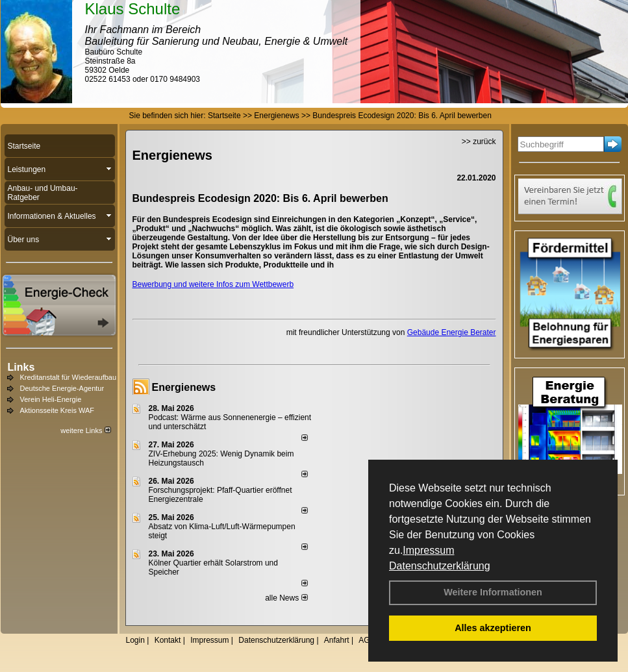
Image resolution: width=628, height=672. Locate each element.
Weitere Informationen (493, 592)
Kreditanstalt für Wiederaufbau (69, 377)
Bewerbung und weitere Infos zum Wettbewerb (213, 284)
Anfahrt (337, 640)
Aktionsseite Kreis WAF (57, 410)
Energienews (184, 387)
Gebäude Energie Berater (452, 332)
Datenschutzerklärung (440, 566)
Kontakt (168, 640)
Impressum (428, 550)
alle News (286, 598)
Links (21, 367)
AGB (367, 640)
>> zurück (479, 142)
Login (135, 640)
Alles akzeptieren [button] (493, 628)
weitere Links (85, 430)
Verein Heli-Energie (51, 399)
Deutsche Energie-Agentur (62, 388)
